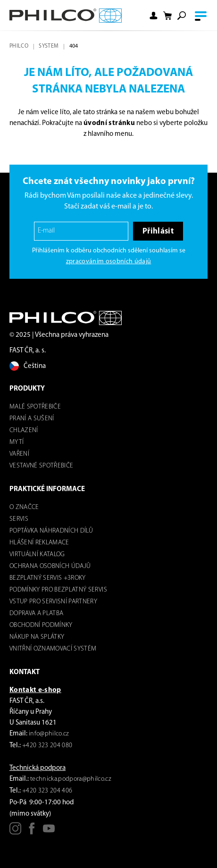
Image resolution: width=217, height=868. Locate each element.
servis (19, 519)
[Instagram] (15, 832)
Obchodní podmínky (41, 625)
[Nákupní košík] (167, 16)
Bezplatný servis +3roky (48, 578)
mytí (17, 442)
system (49, 46)
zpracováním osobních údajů (109, 262)
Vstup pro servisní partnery (53, 602)
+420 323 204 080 (47, 746)
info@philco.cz (49, 734)
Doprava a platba (36, 613)
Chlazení (24, 430)
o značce (24, 507)
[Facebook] (32, 832)
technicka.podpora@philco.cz (71, 779)
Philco (19, 46)
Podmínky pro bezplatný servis (58, 590)
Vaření (19, 454)
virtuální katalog (37, 555)
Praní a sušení (32, 419)
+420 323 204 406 (47, 791)
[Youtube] (49, 832)
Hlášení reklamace (39, 543)
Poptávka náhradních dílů (51, 531)
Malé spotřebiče (35, 407)
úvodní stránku (109, 123)
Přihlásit (158, 231)
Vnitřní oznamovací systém (53, 649)
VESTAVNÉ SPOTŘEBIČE (41, 466)
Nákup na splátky (37, 637)
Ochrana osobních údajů (50, 566)
